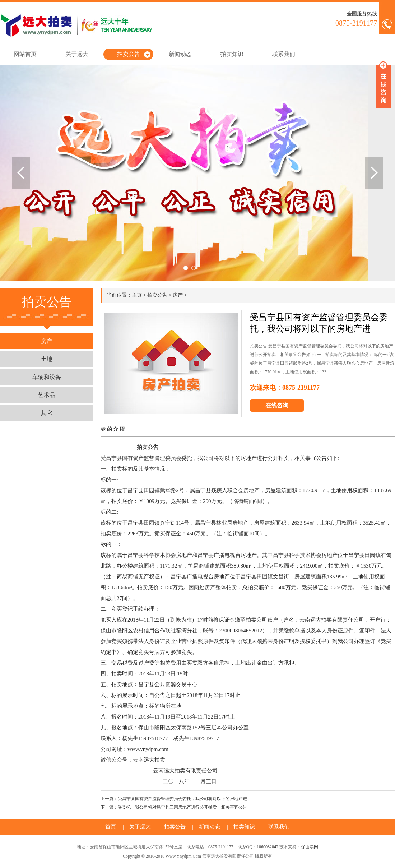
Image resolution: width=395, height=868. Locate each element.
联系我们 (284, 54)
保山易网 (310, 847)
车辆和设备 (47, 377)
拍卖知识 (232, 54)
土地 (47, 359)
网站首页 (25, 54)
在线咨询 (277, 405)
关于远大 (77, 54)
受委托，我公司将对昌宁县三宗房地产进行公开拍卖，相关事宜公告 (182, 807)
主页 (137, 295)
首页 (111, 827)
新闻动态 (180, 54)
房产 (47, 341)
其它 (47, 413)
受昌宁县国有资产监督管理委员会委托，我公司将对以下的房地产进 (182, 799)
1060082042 (268, 847)
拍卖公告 (129, 54)
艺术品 (47, 395)
